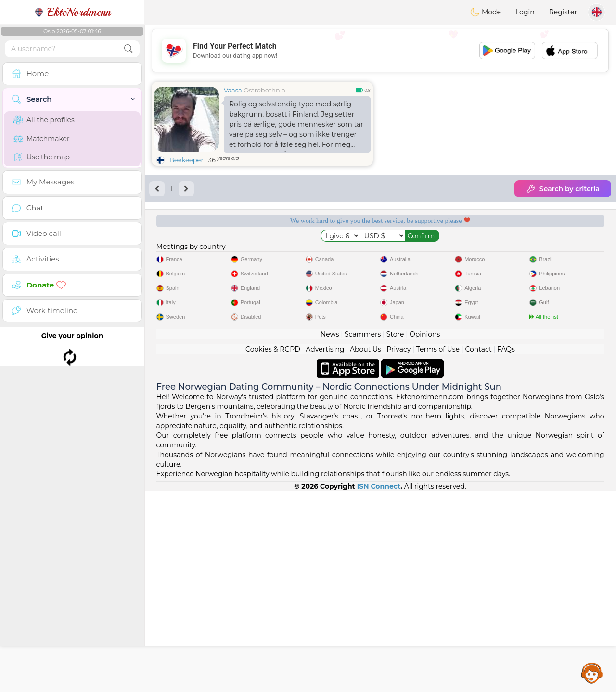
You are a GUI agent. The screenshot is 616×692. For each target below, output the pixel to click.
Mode (486, 12)
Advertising (325, 550)
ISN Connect (379, 687)
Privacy (398, 550)
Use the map (42, 157)
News (330, 535)
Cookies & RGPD (273, 550)
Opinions (425, 535)
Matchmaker (42, 139)
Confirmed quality (440, 254)
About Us (366, 550)
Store (395, 535)
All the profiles (44, 120)
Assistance (592, 673)
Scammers (363, 535)
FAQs (506, 550)
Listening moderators (321, 254)
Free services (202, 254)
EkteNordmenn (72, 12)
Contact (478, 550)
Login (525, 12)
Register (563, 12)
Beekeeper (186, 160)
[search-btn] (128, 49)
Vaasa (233, 90)
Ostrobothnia (264, 90)
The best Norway (559, 254)
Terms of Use (438, 550)
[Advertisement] (380, 51)
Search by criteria (563, 189)
